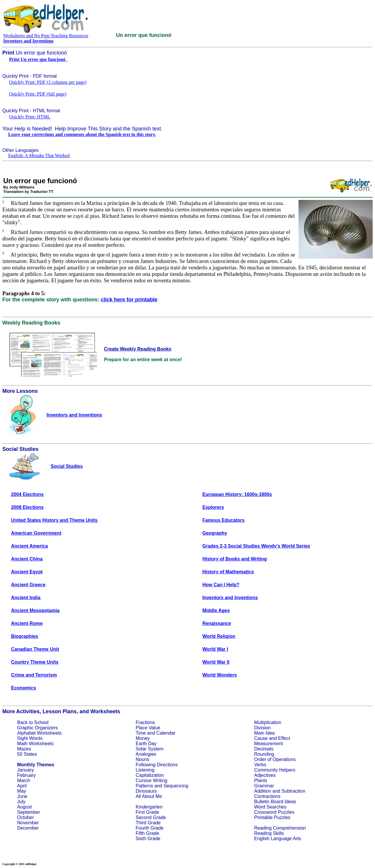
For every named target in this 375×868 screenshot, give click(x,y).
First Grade (147, 812)
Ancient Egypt (27, 572)
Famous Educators (224, 520)
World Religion (219, 636)
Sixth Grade (148, 839)
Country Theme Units (35, 662)
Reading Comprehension (280, 828)
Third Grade (148, 823)
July (21, 802)
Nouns (142, 759)
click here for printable (129, 300)
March (24, 780)
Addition (262, 791)
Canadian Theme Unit (35, 649)
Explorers (213, 507)
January (26, 770)
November (28, 823)
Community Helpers (275, 770)
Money (143, 738)
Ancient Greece (28, 585)
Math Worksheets (35, 744)
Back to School (33, 722)
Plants (260, 780)
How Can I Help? (221, 585)
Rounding (264, 754)
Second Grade (151, 817)
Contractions (267, 796)
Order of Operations (275, 759)
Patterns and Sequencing (162, 786)
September (29, 812)
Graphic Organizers (38, 728)
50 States (27, 754)
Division (262, 728)
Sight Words (30, 738)
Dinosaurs (146, 791)
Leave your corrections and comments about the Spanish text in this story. (82, 134)
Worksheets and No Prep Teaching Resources (46, 36)
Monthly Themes (36, 765)
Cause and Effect (272, 738)
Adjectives (265, 775)
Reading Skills (269, 833)
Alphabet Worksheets (40, 733)
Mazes (24, 749)
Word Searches (270, 807)
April (22, 786)
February (27, 775)
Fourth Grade (150, 828)
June (22, 796)
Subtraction (293, 791)
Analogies (146, 754)
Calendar (166, 733)
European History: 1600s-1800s (237, 494)
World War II (216, 662)
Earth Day (146, 744)
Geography (215, 533)
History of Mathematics (228, 572)
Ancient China (27, 559)
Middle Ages (216, 610)
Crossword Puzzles (274, 812)
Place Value (148, 728)
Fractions (145, 722)
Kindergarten (149, 807)
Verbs (260, 765)
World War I (215, 649)
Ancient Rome (27, 623)
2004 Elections (27, 494)
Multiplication (267, 722)
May (22, 791)
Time (141, 733)
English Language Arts (277, 839)
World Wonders (220, 675)
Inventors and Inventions (230, 598)
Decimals (264, 749)
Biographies (25, 636)
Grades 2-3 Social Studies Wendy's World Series (256, 546)
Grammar (264, 786)
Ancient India (26, 598)
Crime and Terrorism (34, 675)
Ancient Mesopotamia (35, 610)
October (26, 817)
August (25, 807)
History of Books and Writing (235, 559)
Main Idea (264, 733)
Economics (24, 688)
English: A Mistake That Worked (39, 156)
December (28, 828)
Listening (145, 770)
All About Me (149, 796)
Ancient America (30, 546)
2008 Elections (27, 507)
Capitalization (150, 775)
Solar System (150, 749)
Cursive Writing (151, 780)
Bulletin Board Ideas (275, 802)
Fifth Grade (147, 833)
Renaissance (217, 623)
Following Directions (157, 765)
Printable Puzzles (272, 817)
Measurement (268, 744)
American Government (36, 533)
